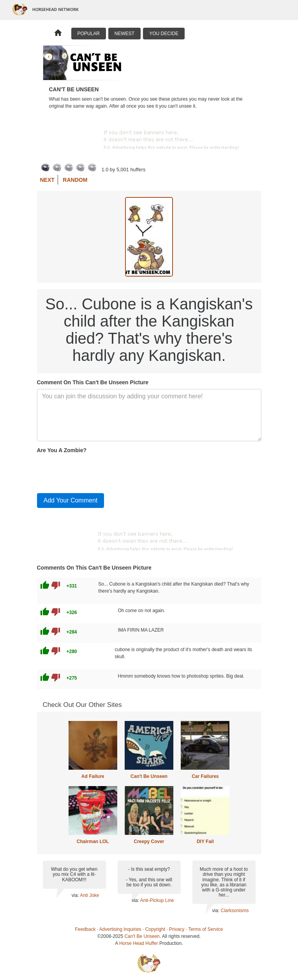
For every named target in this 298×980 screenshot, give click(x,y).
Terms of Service (205, 929)
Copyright (155, 929)
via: (76, 895)
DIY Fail (205, 842)
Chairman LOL (93, 842)
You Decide (164, 34)
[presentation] (96, 472)
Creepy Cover (149, 842)
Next (47, 180)
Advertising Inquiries (120, 929)
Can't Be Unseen (149, 776)
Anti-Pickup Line (157, 900)
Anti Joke (89, 895)
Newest (124, 34)
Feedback (86, 929)
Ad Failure (93, 776)
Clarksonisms (235, 911)
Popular (89, 34)
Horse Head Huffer (139, 943)
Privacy (177, 929)
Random (75, 180)
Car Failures (205, 776)
